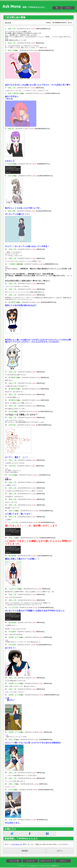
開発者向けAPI (55, 866)
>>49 (6, 692)
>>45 (6, 640)
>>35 (6, 520)
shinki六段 (12, 425)
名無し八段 (12, 29)
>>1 (6, 267)
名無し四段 (12, 211)
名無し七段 (13, 511)
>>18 (6, 386)
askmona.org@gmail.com (46, 866)
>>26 (6, 463)
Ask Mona (12, 6)
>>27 (6, 469)
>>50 (7, 698)
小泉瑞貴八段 (13, 264)
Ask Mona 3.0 (17, 844)
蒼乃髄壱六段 (13, 302)
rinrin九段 (11, 164)
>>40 (6, 625)
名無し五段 (12, 50)
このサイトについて (47, 861)
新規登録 (25, 851)
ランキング (30, 861)
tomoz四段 (12, 632)
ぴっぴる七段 (13, 522)
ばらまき (8, 23)
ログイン (68, 8)
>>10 (6, 91)
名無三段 (11, 129)
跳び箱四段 (13, 556)
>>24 (6, 420)
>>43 (6, 735)
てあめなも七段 (14, 589)
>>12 (6, 286)
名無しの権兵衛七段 (15, 93)
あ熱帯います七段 (15, 637)
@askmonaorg (33, 866)
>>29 (6, 485)
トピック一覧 (14, 861)
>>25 (7, 478)
